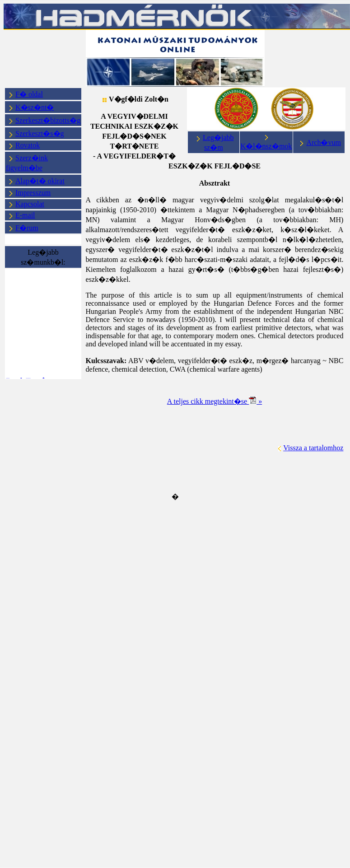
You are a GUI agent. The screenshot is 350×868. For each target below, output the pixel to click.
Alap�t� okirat (40, 181)
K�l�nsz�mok (266, 146)
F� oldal (29, 94)
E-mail (25, 215)
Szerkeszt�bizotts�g (48, 120)
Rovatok (28, 145)
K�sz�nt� (35, 107)
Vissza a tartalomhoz (313, 448)
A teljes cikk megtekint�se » (215, 401)
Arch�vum (319, 142)
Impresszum (33, 193)
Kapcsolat (30, 204)
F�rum (27, 228)
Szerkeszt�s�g (35, 133)
